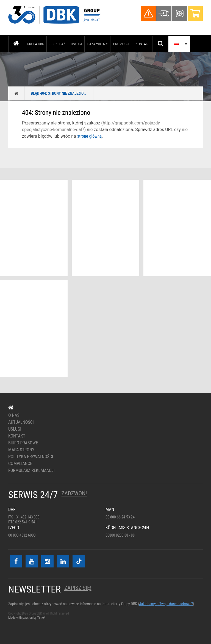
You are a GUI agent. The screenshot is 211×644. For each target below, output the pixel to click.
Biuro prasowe (23, 443)
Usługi (76, 44)
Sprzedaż (57, 44)
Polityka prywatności (31, 457)
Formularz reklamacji (31, 471)
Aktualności (21, 422)
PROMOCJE (122, 44)
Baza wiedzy (98, 44)
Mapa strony (21, 450)
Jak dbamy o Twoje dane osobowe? (166, 604)
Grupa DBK (35, 44)
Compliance (20, 464)
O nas (14, 415)
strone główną (89, 136)
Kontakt (143, 44)
